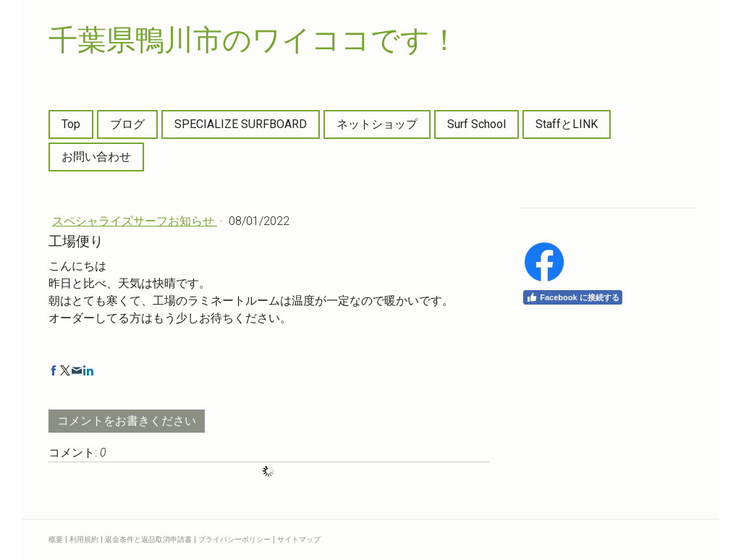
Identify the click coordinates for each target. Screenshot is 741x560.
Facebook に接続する (572, 297)
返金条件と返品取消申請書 (148, 539)
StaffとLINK (567, 124)
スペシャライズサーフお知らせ (135, 221)
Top (71, 124)
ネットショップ (377, 124)
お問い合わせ (96, 157)
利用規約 (84, 539)
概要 (56, 539)
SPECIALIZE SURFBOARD (241, 124)
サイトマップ (299, 539)
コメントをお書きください (127, 421)
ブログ (127, 124)
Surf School (477, 124)
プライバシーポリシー (234, 539)
